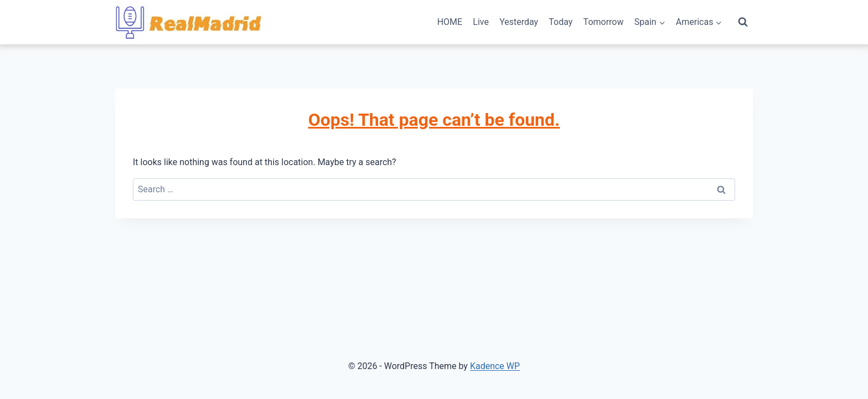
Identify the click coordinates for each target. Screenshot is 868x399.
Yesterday (519, 22)
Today (560, 22)
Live (481, 22)
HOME (450, 22)
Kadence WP (495, 366)
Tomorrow (604, 22)
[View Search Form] (743, 22)
